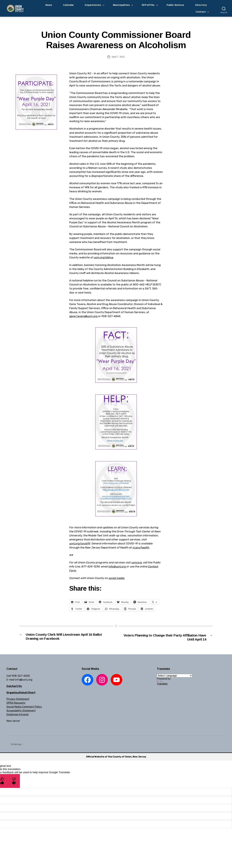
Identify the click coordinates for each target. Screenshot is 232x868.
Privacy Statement (18, 699)
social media (116, 578)
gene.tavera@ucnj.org (83, 316)
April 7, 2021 (118, 57)
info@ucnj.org (117, 566)
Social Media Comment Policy (24, 707)
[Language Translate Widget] (174, 676)
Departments (93, 5)
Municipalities (121, 5)
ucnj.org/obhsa (104, 257)
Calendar (68, 5)
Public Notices (175, 5)
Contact (201, 12)
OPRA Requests (16, 703)
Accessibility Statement (21, 711)
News (49, 5)
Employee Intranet (18, 715)
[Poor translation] (14, 781)
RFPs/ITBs (148, 5)
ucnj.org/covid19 (80, 543)
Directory (201, 5)
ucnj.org (137, 562)
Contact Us (14, 686)
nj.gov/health (141, 548)
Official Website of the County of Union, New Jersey (116, 757)
